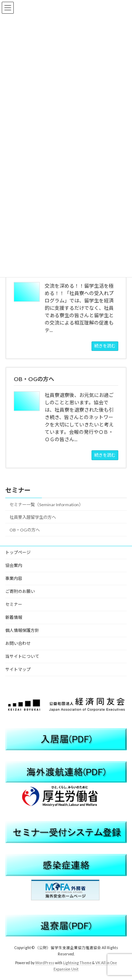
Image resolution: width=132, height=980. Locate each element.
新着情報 (14, 617)
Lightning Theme (77, 963)
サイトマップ (18, 669)
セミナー (18, 490)
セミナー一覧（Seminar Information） (46, 505)
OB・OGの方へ (25, 530)
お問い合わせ (18, 643)
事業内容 (14, 578)
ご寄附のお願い (20, 591)
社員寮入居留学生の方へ (33, 517)
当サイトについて (22, 656)
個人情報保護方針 (22, 630)
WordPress (45, 963)
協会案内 (14, 565)
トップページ (18, 552)
